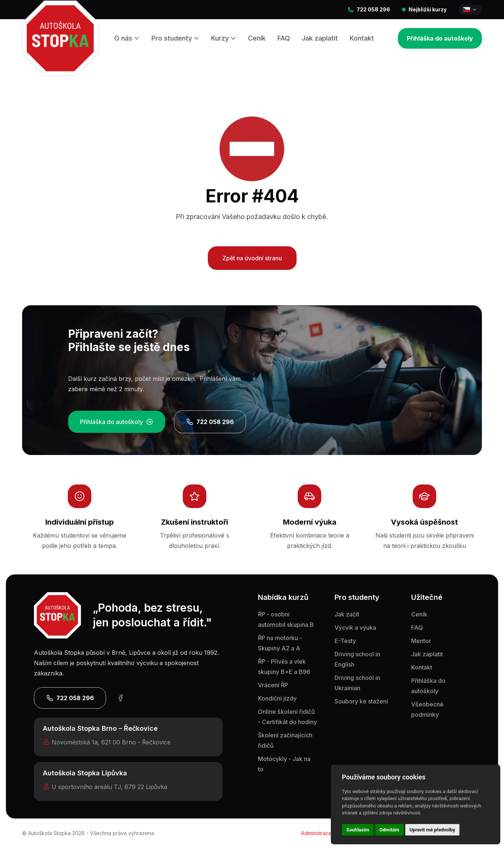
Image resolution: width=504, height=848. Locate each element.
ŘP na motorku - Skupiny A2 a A (280, 643)
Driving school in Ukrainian (357, 683)
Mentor (421, 641)
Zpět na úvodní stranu (252, 258)
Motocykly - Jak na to (284, 764)
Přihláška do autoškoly (440, 38)
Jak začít (347, 614)
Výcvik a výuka (355, 628)
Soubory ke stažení (361, 701)
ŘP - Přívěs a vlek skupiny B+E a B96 (284, 667)
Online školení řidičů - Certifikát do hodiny (287, 717)
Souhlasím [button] (358, 830)
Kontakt (362, 38)
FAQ (284, 38)
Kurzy (224, 38)
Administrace (316, 833)
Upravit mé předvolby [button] (433, 830)
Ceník (257, 38)
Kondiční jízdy (277, 698)
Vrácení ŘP (273, 685)
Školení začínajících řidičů (285, 740)
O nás (127, 38)
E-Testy (345, 641)
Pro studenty (175, 38)
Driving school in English (357, 659)
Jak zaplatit (320, 38)
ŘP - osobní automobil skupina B (286, 619)
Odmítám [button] (389, 830)
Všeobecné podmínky (427, 709)
